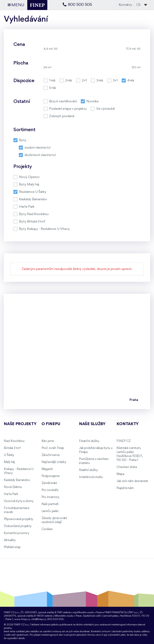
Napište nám (125, 488)
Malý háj (9, 462)
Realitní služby (88, 470)
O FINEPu (51, 424)
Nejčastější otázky (54, 462)
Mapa (120, 474)
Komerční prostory (17, 533)
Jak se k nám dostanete (132, 481)
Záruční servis (51, 455)
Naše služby (92, 424)
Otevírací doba (127, 467)
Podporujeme (51, 476)
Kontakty (125, 5)
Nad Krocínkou (14, 441)
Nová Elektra (13, 487)
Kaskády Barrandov (17, 480)
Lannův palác (50, 511)
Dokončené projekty (18, 526)
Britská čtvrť (12, 448)
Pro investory (50, 497)
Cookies (47, 529)
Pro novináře (50, 490)
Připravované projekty (18, 519)
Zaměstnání (49, 483)
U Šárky (9, 455)
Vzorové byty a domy (19, 501)
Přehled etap (12, 547)
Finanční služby (89, 441)
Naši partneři (50, 504)
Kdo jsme (48, 441)
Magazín (47, 469)
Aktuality (10, 540)
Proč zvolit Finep (53, 448)
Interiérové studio (91, 477)
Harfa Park (11, 494)
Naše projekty (20, 424)
